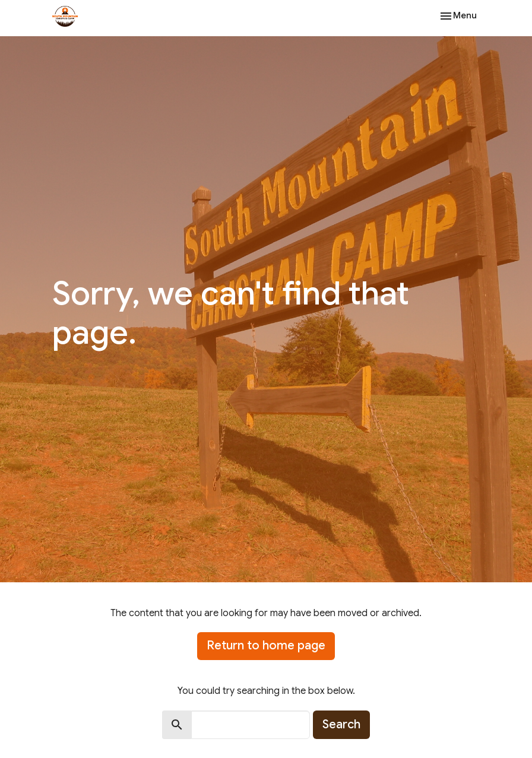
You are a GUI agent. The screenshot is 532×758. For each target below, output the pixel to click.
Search (341, 724)
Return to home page (266, 646)
